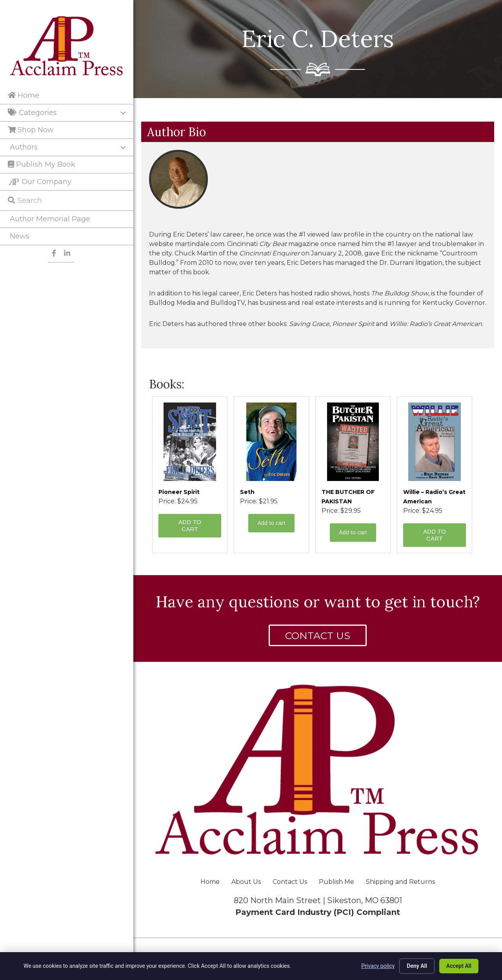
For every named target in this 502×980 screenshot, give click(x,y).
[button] (318, 635)
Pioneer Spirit (179, 492)
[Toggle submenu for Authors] (123, 148)
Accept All (459, 966)
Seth (247, 492)
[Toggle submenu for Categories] (123, 113)
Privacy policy (378, 966)
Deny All (417, 966)
